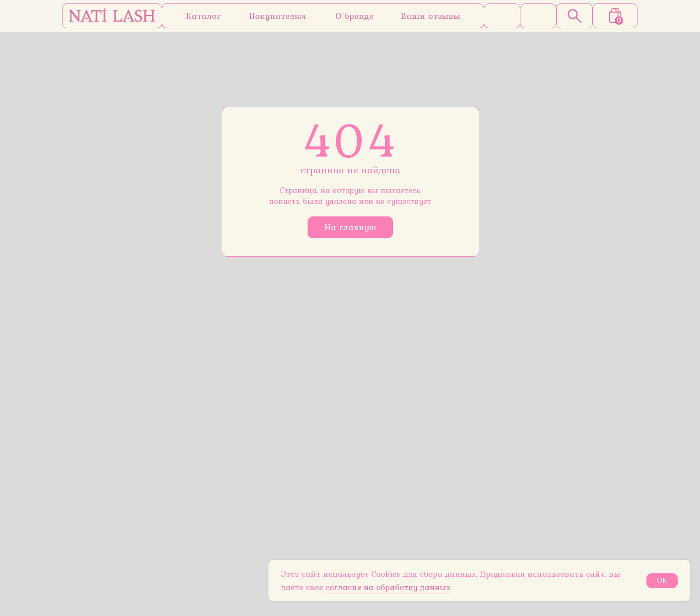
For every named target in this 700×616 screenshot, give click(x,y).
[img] (112, 16)
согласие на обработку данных (388, 587)
